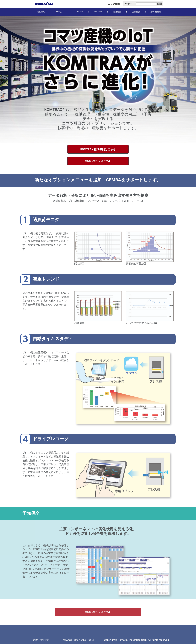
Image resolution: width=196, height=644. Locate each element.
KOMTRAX (79, 12)
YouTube (98, 12)
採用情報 (136, 12)
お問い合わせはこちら (98, 161)
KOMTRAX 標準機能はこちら (98, 149)
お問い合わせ (155, 12)
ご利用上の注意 (40, 640)
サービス (60, 12)
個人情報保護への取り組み (79, 640)
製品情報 (41, 12)
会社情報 (117, 12)
